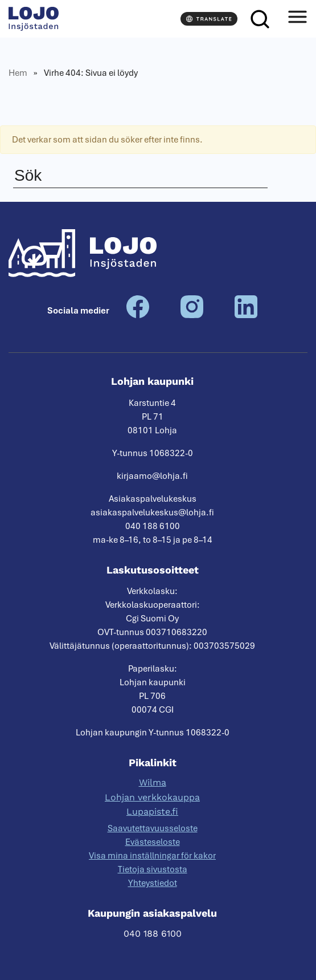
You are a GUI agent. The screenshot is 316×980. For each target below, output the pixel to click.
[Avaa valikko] (297, 19)
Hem (18, 73)
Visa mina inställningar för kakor (152, 856)
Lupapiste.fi (152, 812)
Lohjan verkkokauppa (152, 797)
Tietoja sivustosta (153, 869)
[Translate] (209, 19)
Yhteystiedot (153, 883)
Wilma (153, 782)
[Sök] (260, 19)
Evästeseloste (153, 842)
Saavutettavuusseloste (153, 828)
